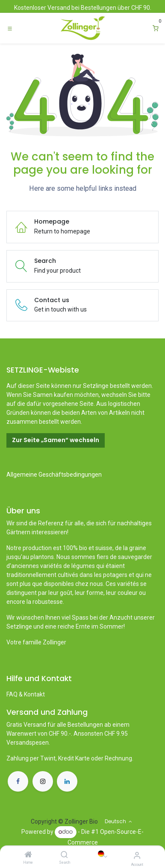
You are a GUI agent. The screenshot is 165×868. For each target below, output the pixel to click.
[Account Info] (137, 855)
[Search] (64, 855)
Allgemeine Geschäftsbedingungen (54, 475)
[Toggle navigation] (10, 28)
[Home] (28, 855)
